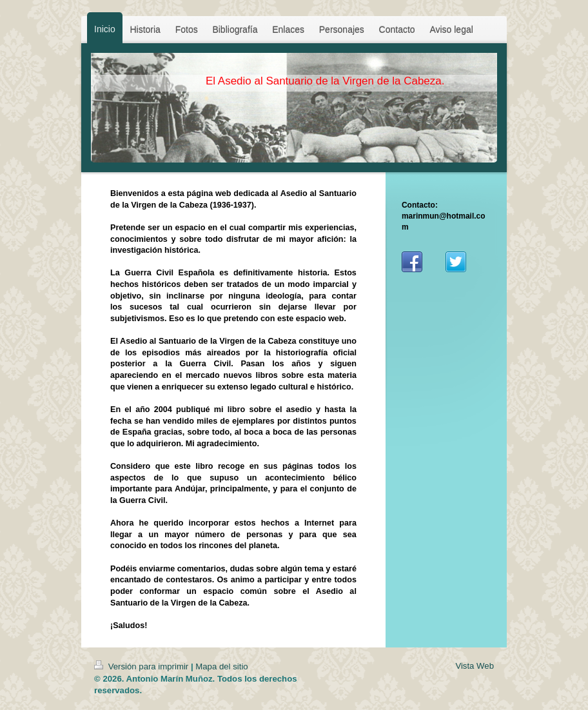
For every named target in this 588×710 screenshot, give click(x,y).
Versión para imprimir (142, 666)
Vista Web (475, 666)
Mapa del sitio (221, 666)
